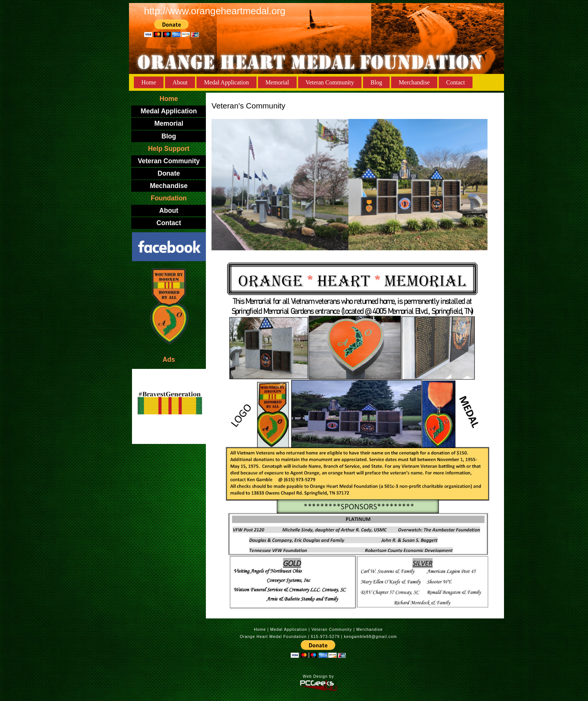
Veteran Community (330, 82)
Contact (456, 82)
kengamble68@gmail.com (370, 637)
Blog (376, 82)
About (180, 82)
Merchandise (414, 82)
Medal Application (226, 82)
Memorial (277, 82)
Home (149, 82)
